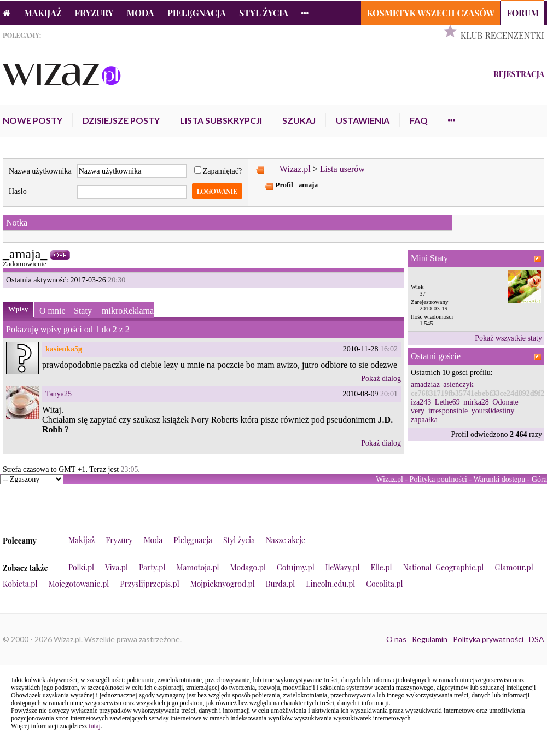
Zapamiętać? (218, 171)
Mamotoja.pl (197, 567)
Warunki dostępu (499, 479)
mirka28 (476, 402)
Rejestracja (519, 74)
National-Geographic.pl (444, 567)
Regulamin (430, 639)
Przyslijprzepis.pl (149, 584)
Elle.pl (381, 567)
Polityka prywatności (488, 639)
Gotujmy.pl (296, 567)
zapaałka (424, 420)
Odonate (505, 402)
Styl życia (264, 13)
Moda (141, 13)
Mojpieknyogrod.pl (223, 584)
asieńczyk (458, 385)
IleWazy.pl (343, 567)
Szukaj (299, 120)
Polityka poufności (438, 479)
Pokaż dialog (381, 379)
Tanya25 (59, 394)
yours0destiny (493, 411)
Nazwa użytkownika (40, 171)
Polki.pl (81, 567)
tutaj (94, 726)
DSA (537, 639)
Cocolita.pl (384, 584)
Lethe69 (447, 402)
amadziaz (425, 385)
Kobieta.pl (20, 584)
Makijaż (43, 13)
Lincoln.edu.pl (330, 584)
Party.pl (152, 567)
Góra (539, 479)
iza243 (421, 402)
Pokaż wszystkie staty (508, 338)
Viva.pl (117, 567)
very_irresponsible (439, 411)
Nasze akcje (286, 540)
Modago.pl (248, 567)
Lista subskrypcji (221, 120)
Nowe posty (33, 120)
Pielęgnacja (196, 13)
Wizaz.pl (295, 169)
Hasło (18, 191)
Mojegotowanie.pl (79, 584)
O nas (396, 639)
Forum (523, 13)
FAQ (419, 120)
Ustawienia (363, 120)
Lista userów (342, 169)
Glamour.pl (514, 567)
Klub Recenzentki (502, 35)
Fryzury (94, 13)
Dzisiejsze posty (121, 120)
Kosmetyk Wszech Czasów (430, 13)
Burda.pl (281, 584)
